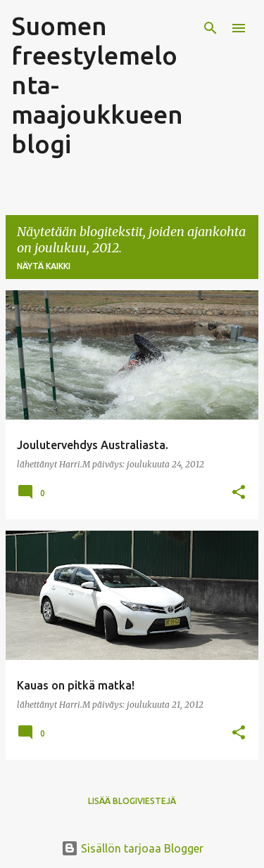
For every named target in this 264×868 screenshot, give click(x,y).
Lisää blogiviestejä (132, 801)
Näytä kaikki (44, 266)
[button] (239, 493)
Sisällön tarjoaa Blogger (132, 848)
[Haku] (210, 28)
